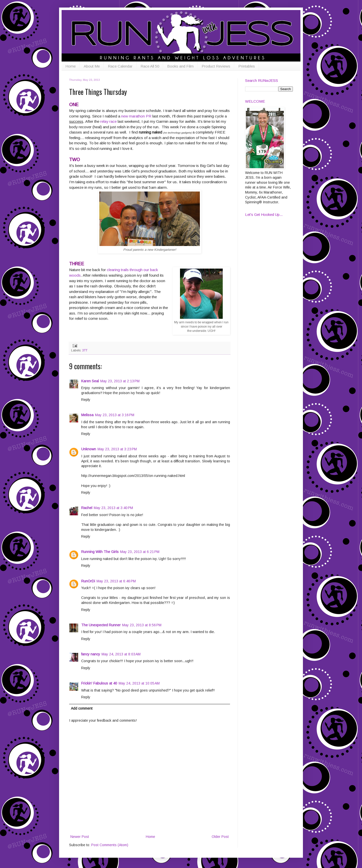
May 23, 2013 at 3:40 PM (113, 508)
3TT (85, 350)
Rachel (87, 508)
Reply (86, 400)
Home (71, 66)
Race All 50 (150, 66)
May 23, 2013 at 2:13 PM (120, 381)
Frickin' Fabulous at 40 (99, 683)
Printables (247, 66)
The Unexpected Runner (101, 625)
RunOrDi (88, 581)
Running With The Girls (100, 552)
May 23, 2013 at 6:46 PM (116, 581)
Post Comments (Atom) (110, 845)
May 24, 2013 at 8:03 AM (121, 654)
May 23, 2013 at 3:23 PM (117, 449)
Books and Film (180, 66)
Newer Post (80, 837)
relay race (108, 121)
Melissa (87, 415)
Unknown (89, 449)
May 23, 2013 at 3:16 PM (115, 415)
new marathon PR (136, 116)
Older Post (220, 837)
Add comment (82, 708)
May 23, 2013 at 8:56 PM (142, 625)
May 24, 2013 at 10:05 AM (139, 683)
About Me (92, 66)
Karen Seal (90, 381)
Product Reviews (216, 66)
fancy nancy (91, 654)
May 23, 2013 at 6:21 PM (140, 552)
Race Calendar (120, 66)
